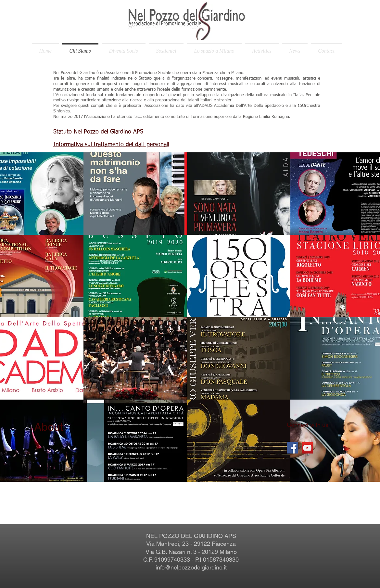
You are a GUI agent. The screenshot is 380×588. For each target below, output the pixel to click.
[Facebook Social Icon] (292, 448)
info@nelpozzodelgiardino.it (191, 567)
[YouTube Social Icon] (307, 448)
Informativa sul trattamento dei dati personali (111, 145)
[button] (135, 194)
